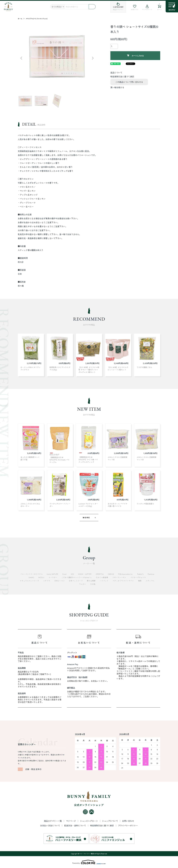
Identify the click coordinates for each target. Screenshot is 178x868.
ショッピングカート (89, 821)
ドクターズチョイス (138, 577)
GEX (73, 574)
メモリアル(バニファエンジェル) (37, 18)
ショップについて (110, 821)
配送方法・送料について (75, 825)
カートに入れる (135, 55)
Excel (65, 574)
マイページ (71, 821)
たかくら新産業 (102, 577)
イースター (53, 577)
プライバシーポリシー (128, 825)
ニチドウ (47, 581)
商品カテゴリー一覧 (53, 821)
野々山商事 (91, 581)
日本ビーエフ (60, 581)
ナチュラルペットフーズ (30, 581)
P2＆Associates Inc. (126, 574)
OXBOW (111, 574)
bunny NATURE (53, 574)
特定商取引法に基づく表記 (122, 76)
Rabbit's (141, 574)
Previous (22, 58)
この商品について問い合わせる (129, 82)
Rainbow (151, 574)
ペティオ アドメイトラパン (123, 581)
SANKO (32, 577)
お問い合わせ (128, 821)
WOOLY (42, 577)
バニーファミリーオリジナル (32, 574)
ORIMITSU (100, 574)
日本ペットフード (76, 581)
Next (92, 58)
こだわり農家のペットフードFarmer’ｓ (77, 577)
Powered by (89, 862)
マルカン (83, 584)
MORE (86, 518)
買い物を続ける (117, 87)
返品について (116, 73)
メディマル (150, 581)
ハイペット (104, 581)
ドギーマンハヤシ (119, 577)
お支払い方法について (50, 825)
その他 (93, 584)
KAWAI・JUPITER (85, 574)
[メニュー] (172, 7)
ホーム (20, 18)
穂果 (140, 581)
